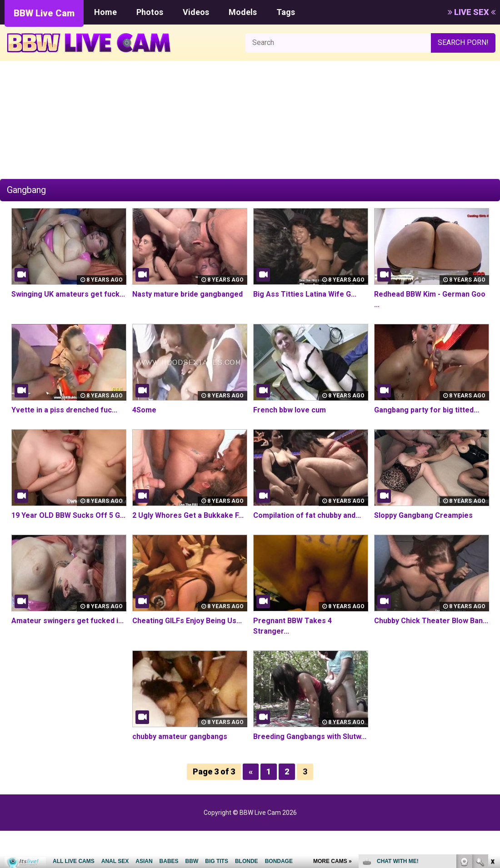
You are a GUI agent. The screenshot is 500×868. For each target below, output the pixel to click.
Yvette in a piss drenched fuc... (64, 410)
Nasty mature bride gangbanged (187, 294)
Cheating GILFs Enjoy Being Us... (187, 621)
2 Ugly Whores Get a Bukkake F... (188, 515)
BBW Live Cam (44, 13)
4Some (144, 410)
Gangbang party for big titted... (427, 410)
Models (243, 12)
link (492, 726)
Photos (150, 12)
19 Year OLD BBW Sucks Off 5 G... (68, 515)
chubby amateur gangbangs (180, 737)
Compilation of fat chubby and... (307, 515)
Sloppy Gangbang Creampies (423, 515)
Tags (286, 12)
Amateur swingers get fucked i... (67, 621)
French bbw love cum (290, 410)
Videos (196, 12)
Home (105, 12)
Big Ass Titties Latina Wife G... (305, 294)
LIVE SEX (472, 12)
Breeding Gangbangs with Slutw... (310, 737)
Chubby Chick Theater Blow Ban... (431, 621)
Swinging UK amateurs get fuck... (68, 294)
